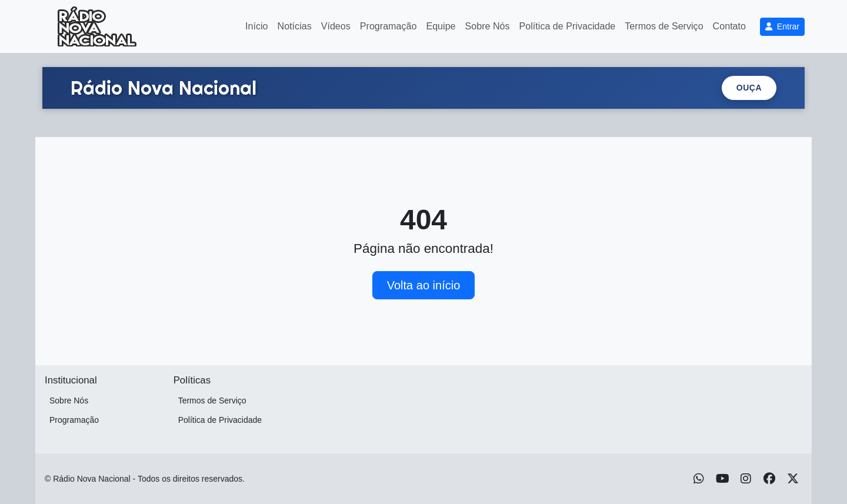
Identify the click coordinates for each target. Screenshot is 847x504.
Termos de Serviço (664, 26)
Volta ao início (424, 285)
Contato (729, 26)
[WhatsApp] (699, 479)
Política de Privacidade (568, 26)
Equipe (441, 26)
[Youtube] (723, 479)
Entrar (782, 26)
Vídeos (336, 26)
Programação (389, 26)
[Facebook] (769, 479)
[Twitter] (793, 479)
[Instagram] (746, 479)
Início (256, 26)
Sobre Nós (488, 26)
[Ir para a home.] (164, 88)
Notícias (295, 26)
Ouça (749, 88)
